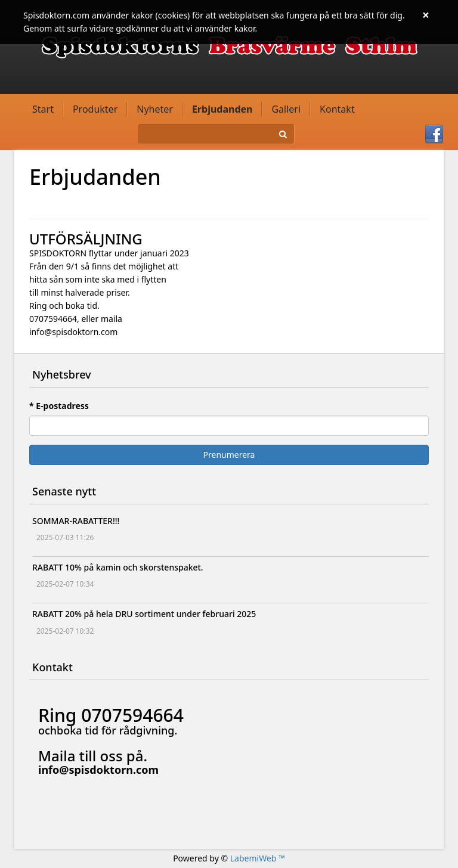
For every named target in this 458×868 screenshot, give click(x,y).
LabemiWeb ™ (258, 858)
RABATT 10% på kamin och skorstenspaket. (118, 567)
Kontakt (337, 109)
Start (43, 109)
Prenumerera (229, 455)
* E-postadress (59, 406)
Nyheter (155, 109)
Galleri (286, 109)
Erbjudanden (222, 109)
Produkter (95, 109)
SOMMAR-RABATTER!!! (76, 521)
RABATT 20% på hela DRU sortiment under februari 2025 (144, 614)
